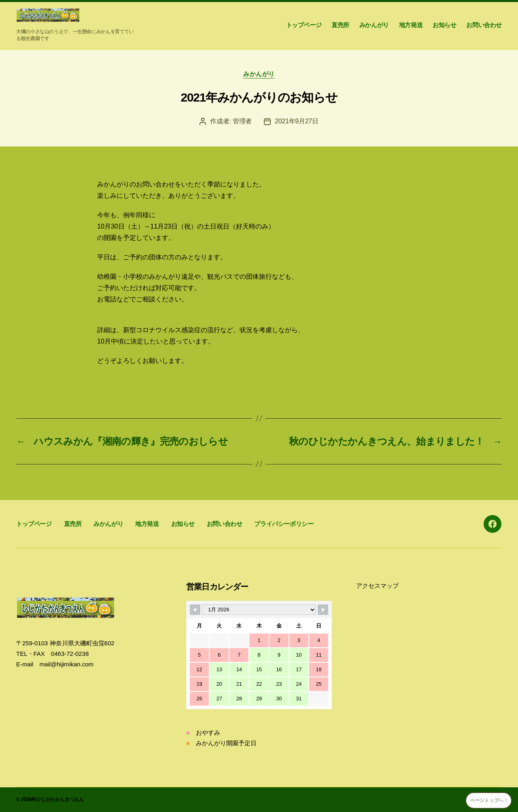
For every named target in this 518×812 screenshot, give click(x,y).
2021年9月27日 (297, 121)
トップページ (304, 25)
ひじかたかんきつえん (60, 799)
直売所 (340, 25)
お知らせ (444, 25)
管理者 (242, 121)
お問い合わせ (484, 25)
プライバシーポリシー (284, 524)
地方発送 (411, 25)
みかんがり (374, 25)
